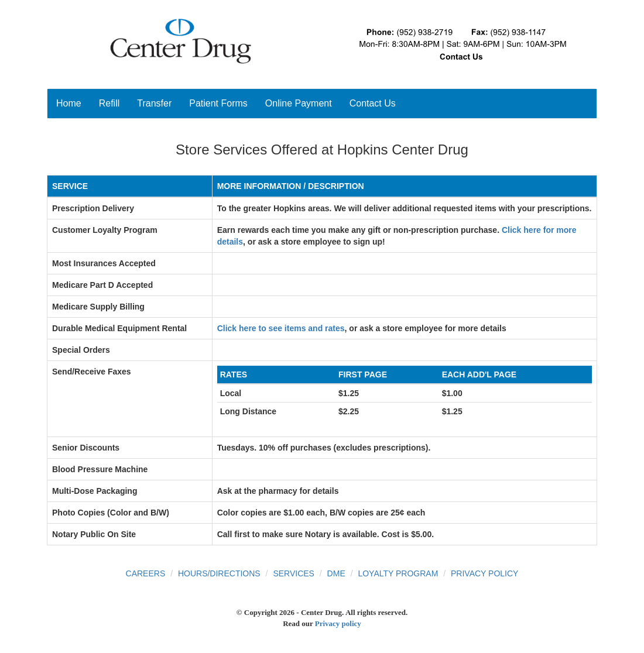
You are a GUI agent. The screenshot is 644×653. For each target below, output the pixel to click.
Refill (109, 103)
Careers (146, 573)
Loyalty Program (398, 573)
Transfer (154, 103)
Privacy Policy (484, 573)
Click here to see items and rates (281, 328)
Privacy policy (338, 623)
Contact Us (373, 103)
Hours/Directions (219, 573)
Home (69, 103)
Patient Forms (218, 103)
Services (294, 573)
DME (336, 573)
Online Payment (299, 103)
